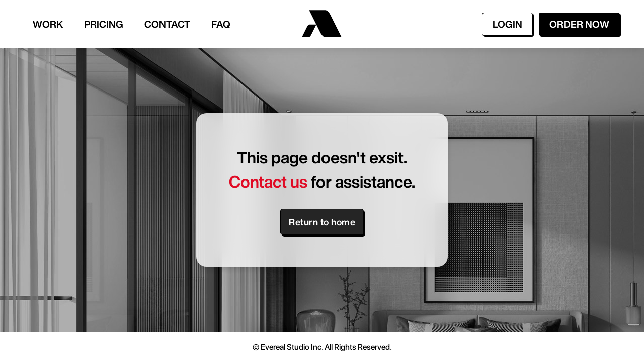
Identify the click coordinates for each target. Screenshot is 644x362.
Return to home (322, 222)
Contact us (268, 182)
